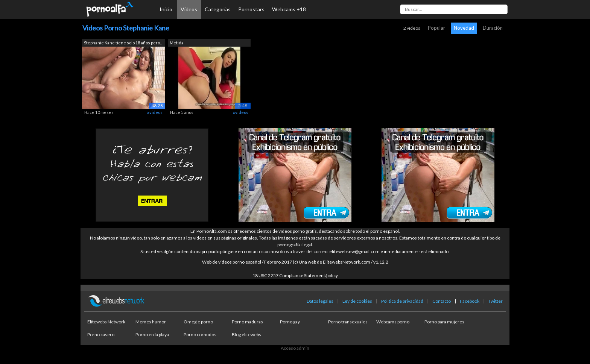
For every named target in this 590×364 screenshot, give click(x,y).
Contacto (442, 301)
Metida (177, 43)
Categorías (218, 9)
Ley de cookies (357, 301)
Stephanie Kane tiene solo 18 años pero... (123, 43)
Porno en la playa (152, 334)
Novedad (464, 28)
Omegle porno (198, 322)
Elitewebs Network (106, 322)
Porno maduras (247, 322)
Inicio (166, 9)
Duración (493, 28)
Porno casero (101, 334)
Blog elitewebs (246, 334)
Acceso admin (295, 348)
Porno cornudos (200, 334)
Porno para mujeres (444, 322)
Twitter (496, 301)
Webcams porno (393, 322)
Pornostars (251, 9)
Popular (436, 28)
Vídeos (189, 9)
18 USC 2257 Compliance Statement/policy (295, 275)
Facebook (470, 301)
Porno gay (290, 322)
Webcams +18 (289, 9)
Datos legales (320, 301)
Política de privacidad (402, 301)
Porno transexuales (348, 322)
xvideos (155, 112)
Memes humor (151, 322)
